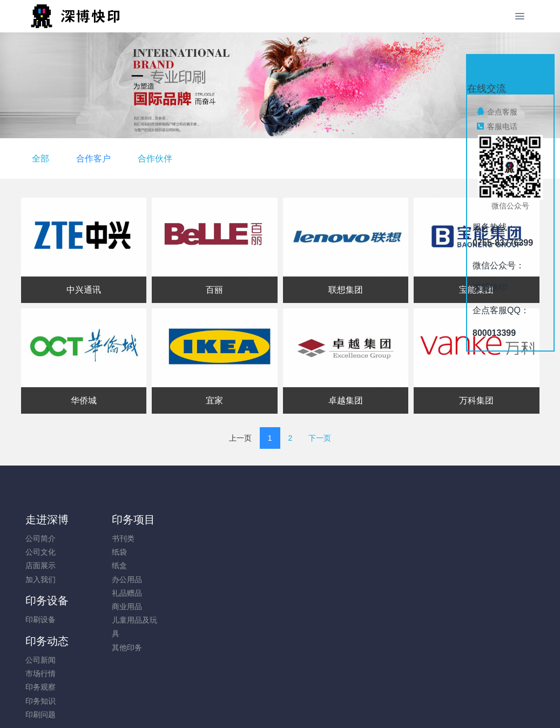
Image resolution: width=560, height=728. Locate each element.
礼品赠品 (106, 593)
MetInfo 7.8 (263, 705)
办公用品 (106, 579)
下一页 (320, 438)
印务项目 (112, 520)
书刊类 (102, 538)
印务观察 (237, 565)
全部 (219, 159)
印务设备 (178, 520)
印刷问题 (237, 593)
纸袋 (98, 552)
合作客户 (272, 159)
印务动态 (243, 520)
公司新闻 (237, 538)
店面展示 (41, 565)
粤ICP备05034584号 (280, 691)
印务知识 (237, 579)
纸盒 (98, 565)
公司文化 (41, 552)
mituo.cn (345, 705)
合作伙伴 (333, 159)
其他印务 (106, 648)
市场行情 (237, 552)
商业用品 (106, 606)
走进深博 (47, 520)
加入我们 (41, 579)
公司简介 (41, 538)
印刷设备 (171, 538)
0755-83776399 (463, 544)
